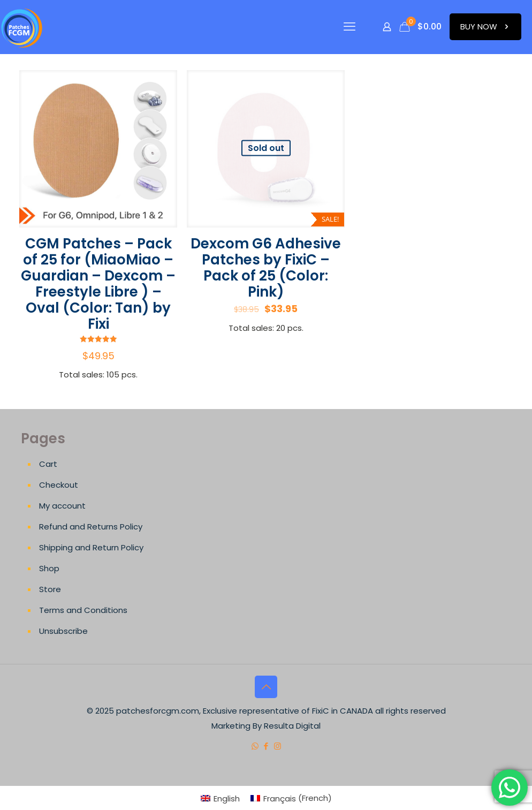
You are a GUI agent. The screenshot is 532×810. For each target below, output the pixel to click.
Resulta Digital (292, 726)
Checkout (59, 485)
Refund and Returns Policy (91, 527)
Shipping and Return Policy (91, 547)
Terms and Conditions (83, 610)
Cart (48, 464)
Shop (49, 568)
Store (50, 589)
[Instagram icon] (278, 746)
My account (62, 506)
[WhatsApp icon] (255, 746)
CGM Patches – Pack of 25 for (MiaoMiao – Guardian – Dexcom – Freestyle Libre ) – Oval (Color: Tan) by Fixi (98, 284)
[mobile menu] (349, 27)
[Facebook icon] (266, 746)
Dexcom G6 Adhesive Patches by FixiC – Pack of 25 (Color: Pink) (266, 268)
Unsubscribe (63, 631)
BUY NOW (485, 27)
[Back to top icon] (266, 687)
